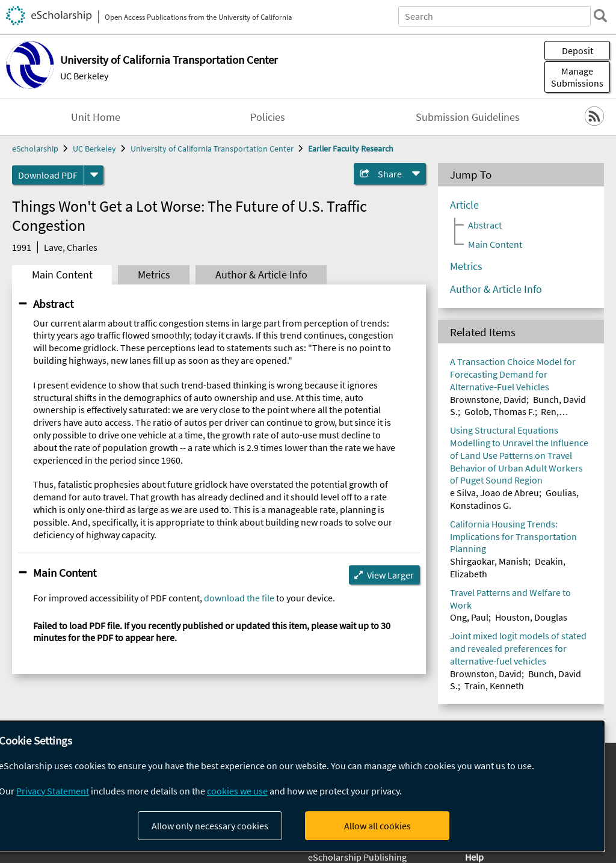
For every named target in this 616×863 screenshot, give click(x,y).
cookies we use (237, 791)
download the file (239, 598)
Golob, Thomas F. (500, 411)
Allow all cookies (377, 826)
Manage (577, 77)
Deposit (577, 51)
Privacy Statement (53, 791)
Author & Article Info (261, 275)
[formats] (94, 175)
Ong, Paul (469, 617)
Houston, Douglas (531, 617)
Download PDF (48, 175)
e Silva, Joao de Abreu (494, 493)
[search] (600, 16)
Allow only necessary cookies (210, 826)
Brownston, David (486, 674)
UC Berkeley (84, 76)
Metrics (154, 275)
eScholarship (35, 149)
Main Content (62, 275)
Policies (268, 117)
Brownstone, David (488, 399)
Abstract (53, 304)
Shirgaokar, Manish (489, 561)
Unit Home (96, 117)
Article (464, 205)
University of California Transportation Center (212, 149)
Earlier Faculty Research (351, 149)
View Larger (390, 575)
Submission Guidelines (468, 117)
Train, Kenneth (494, 686)
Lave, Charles (71, 247)
